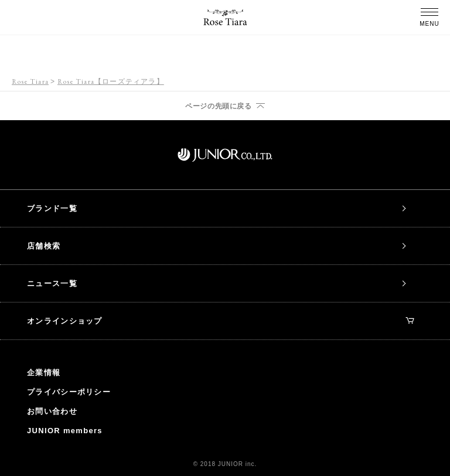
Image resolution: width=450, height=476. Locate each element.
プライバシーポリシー (69, 392)
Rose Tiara (30, 81)
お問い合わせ (52, 411)
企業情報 (44, 373)
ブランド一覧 (52, 208)
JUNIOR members (65, 431)
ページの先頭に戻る (218, 106)
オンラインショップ (220, 321)
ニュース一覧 (52, 283)
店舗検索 (44, 246)
